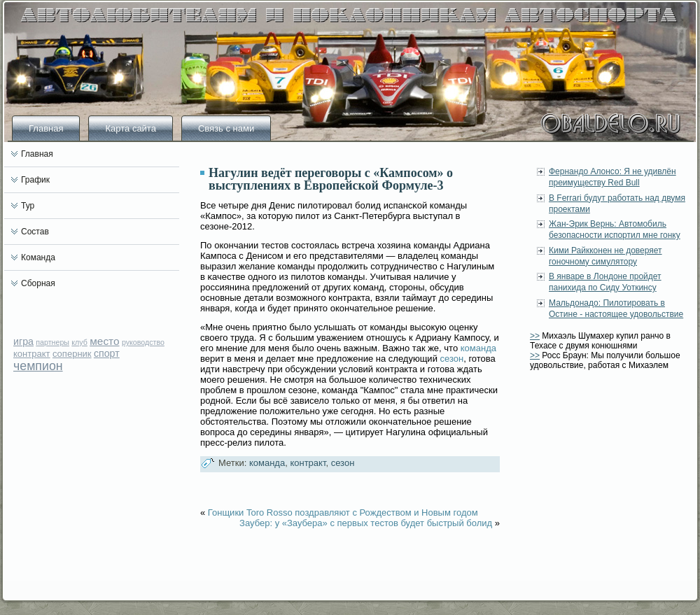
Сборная (38, 283)
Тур (28, 206)
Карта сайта (130, 128)
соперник (72, 354)
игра (23, 341)
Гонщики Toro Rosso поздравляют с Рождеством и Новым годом (343, 512)
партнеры (52, 342)
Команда (38, 257)
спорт (107, 353)
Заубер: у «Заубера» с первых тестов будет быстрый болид (366, 523)
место (104, 341)
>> (535, 336)
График (35, 180)
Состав (35, 232)
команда (478, 348)
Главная (46, 128)
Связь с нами (226, 128)
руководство (143, 342)
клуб (79, 342)
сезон (452, 359)
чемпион (38, 366)
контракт (32, 354)
